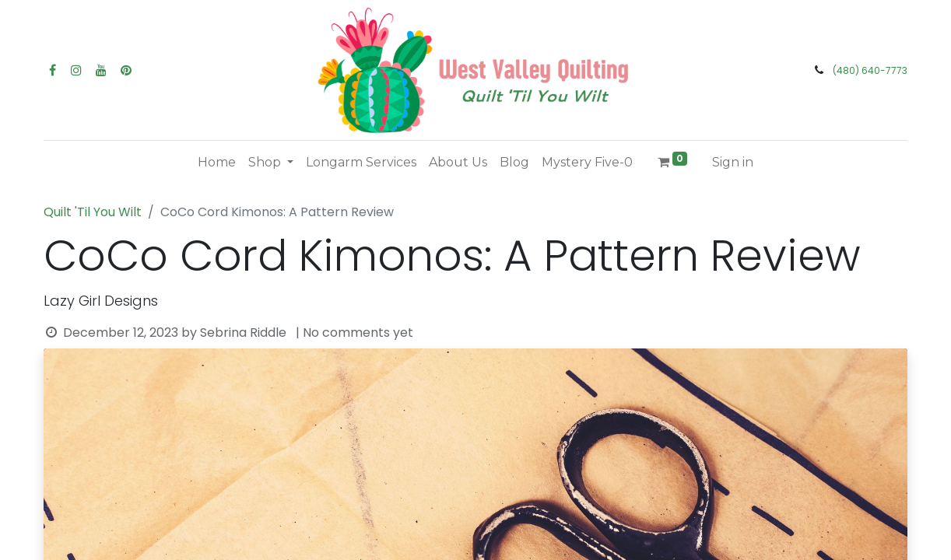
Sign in (733, 162)
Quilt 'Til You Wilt (93, 212)
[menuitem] (217, 163)
